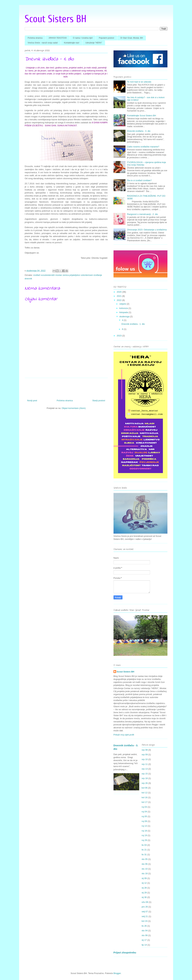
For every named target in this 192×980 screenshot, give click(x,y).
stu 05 (145, 859)
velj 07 (145, 912)
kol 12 (145, 793)
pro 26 (145, 907)
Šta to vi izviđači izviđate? (139, 180)
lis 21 (144, 850)
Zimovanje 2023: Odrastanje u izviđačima (147, 230)
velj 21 (145, 916)
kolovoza (124, 308)
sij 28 (144, 888)
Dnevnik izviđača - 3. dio (139, 131)
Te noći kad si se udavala (139, 82)
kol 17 (145, 802)
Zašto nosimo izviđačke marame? (143, 147)
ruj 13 (144, 826)
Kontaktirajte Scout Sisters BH (142, 116)
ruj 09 (144, 821)
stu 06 (145, 864)
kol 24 (145, 921)
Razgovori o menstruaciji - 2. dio (143, 214)
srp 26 (145, 783)
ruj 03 (144, 807)
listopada (124, 312)
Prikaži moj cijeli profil (124, 735)
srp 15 (145, 774)
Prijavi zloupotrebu (125, 952)
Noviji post (32, 401)
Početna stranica (35, 38)
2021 (120, 296)
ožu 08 (145, 902)
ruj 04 (144, 812)
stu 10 (145, 869)
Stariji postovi (99, 401)
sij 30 (144, 897)
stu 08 (145, 935)
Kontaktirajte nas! (72, 43)
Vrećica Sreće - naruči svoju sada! (43, 43)
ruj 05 (144, 816)
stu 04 (145, 931)
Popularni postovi (106, 38)
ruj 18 (144, 831)
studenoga (125, 316)
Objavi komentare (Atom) (74, 408)
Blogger (117, 973)
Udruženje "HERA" (94, 43)
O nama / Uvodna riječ (83, 38)
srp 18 (145, 778)
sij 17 (144, 940)
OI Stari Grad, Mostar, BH (132, 38)
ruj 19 (144, 835)
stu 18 (145, 873)
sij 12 (144, 883)
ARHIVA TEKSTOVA (58, 38)
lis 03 (144, 845)
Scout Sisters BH (56, 19)
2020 (120, 292)
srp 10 (145, 759)
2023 (120, 336)
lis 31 (144, 854)
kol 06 (145, 788)
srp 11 (145, 764)
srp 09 (145, 755)
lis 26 (144, 926)
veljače (123, 304)
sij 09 (144, 878)
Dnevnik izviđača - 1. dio (133, 324)
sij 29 (144, 893)
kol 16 (145, 797)
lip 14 (144, 945)
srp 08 (145, 750)
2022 (120, 300)
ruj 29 (144, 840)
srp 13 (145, 769)
